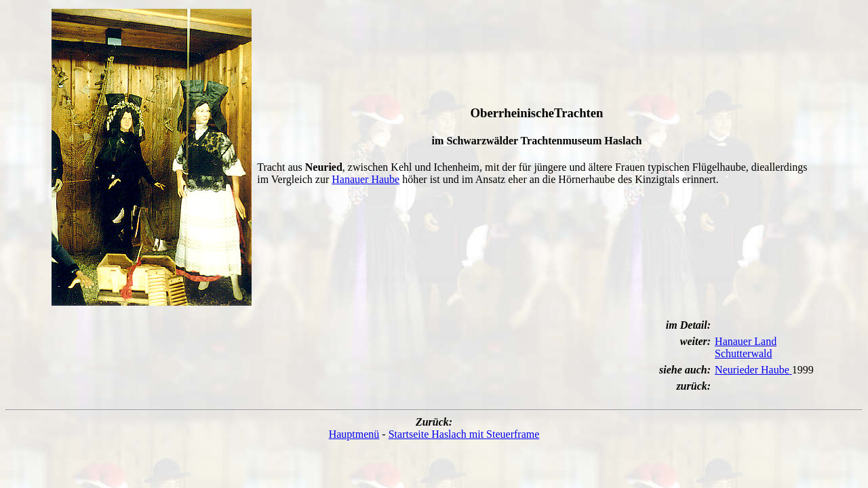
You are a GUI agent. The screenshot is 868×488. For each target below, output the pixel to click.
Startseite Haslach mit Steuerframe (464, 434)
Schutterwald (743, 353)
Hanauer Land (746, 341)
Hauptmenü (354, 434)
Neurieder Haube (753, 370)
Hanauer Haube (366, 179)
